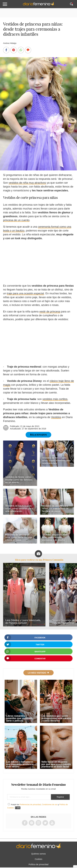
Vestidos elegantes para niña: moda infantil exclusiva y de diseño (55, 537)
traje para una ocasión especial (25, 293)
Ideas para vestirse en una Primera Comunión (39, 560)
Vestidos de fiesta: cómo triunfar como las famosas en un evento (19, 480)
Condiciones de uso (50, 805)
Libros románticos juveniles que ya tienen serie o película (19, 718)
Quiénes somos (38, 854)
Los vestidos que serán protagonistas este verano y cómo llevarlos (56, 718)
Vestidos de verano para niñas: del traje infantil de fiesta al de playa (55, 509)
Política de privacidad (38, 864)
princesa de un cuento (16, 220)
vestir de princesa (50, 312)
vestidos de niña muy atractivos (27, 183)
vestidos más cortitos (55, 399)
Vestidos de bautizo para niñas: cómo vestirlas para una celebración (19, 509)
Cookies (38, 859)
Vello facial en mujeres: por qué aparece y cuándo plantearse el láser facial (56, 764)
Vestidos (56, 417)
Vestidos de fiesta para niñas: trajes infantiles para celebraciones (56, 461)
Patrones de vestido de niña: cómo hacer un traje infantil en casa (19, 537)
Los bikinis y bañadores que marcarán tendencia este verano (20, 764)
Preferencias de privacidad (30, 805)
